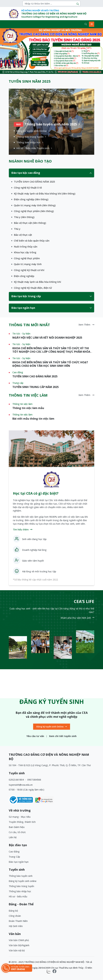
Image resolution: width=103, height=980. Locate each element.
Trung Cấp (14, 857)
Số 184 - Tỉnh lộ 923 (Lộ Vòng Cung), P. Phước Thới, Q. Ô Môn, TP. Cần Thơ (50, 765)
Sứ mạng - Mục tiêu (20, 817)
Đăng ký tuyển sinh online (23, 881)
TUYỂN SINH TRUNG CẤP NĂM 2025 (36, 387)
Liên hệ (13, 837)
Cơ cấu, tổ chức (17, 832)
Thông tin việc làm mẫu (28, 408)
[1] (33, 182)
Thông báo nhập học (20, 891)
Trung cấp (18, 383)
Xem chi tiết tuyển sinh (63, 736)
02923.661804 (17, 780)
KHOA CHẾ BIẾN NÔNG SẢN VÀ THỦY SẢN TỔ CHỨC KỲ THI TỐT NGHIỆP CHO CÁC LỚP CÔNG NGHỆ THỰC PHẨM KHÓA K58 (51, 352)
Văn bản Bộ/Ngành (19, 945)
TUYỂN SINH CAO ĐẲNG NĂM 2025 (35, 376)
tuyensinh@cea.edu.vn (21, 785)
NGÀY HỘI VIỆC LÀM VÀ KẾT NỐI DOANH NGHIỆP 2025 (47, 338)
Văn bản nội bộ (17, 950)
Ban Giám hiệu (17, 827)
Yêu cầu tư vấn (35, 736)
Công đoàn (15, 916)
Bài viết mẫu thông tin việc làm (33, 419)
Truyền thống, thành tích (22, 822)
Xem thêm (86, 325)
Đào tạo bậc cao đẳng (51, 173)
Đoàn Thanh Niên (18, 921)
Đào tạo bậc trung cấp (51, 296)
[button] (17, 51)
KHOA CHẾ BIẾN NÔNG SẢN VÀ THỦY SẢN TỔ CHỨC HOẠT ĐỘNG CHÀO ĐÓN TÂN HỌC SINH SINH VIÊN (50, 364)
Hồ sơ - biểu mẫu (18, 896)
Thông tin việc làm (22, 404)
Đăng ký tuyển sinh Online (52, 727)
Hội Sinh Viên (16, 926)
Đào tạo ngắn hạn (51, 308)
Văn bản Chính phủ (19, 940)
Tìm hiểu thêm (23, 530)
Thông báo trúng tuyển (21, 886)
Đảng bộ (13, 911)
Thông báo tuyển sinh (21, 876)
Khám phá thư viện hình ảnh (77, 618)
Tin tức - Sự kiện (21, 334)
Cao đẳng (18, 372)
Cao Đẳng (14, 852)
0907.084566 (34, 780)
